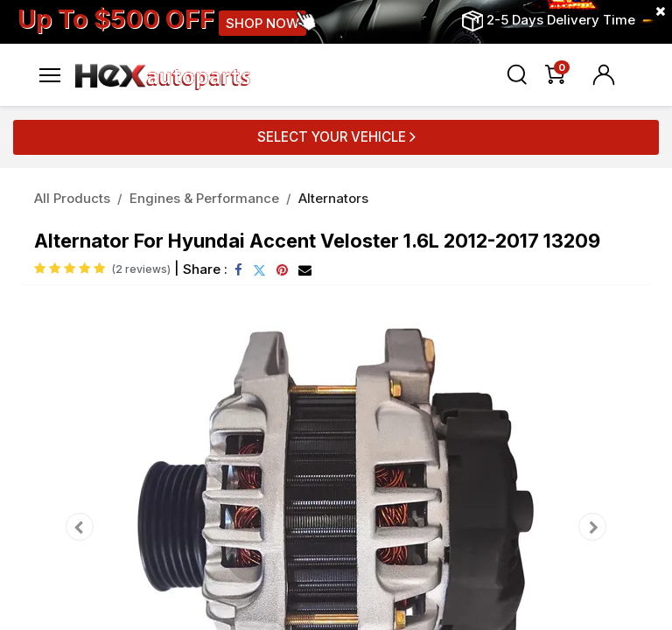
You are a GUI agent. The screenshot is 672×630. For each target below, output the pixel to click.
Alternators (333, 198)
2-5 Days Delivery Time (561, 20)
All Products (72, 198)
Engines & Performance (204, 198)
